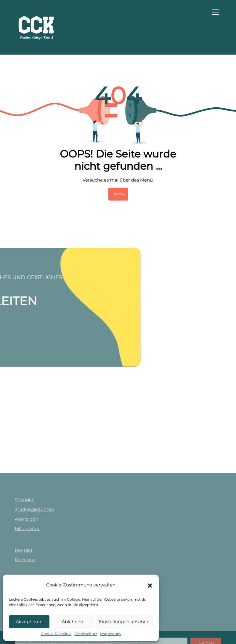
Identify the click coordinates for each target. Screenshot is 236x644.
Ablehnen (72, 622)
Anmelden (27, 562)
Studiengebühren (34, 552)
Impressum (110, 634)
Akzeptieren (29, 622)
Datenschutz (86, 634)
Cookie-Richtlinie (56, 634)
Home (118, 194)
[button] (150, 585)
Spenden (25, 542)
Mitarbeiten (28, 571)
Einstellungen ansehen (124, 622)
